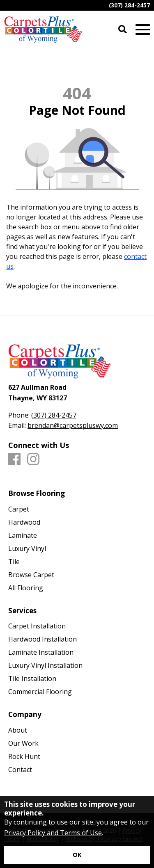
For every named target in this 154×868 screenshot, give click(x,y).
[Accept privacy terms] (77, 855)
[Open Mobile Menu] (143, 30)
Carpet (19, 509)
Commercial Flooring (40, 692)
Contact (20, 770)
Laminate (23, 535)
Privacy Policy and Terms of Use (53, 833)
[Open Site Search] (123, 30)
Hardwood (24, 522)
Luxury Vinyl (27, 548)
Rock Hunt (24, 756)
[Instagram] (33, 459)
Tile (14, 562)
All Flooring (26, 588)
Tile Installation (32, 678)
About (18, 730)
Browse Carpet (31, 575)
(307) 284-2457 (129, 5)
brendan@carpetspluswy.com (73, 425)
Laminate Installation (41, 652)
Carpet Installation (37, 626)
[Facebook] (14, 459)
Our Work (23, 743)
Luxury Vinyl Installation (45, 665)
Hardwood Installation (43, 639)
